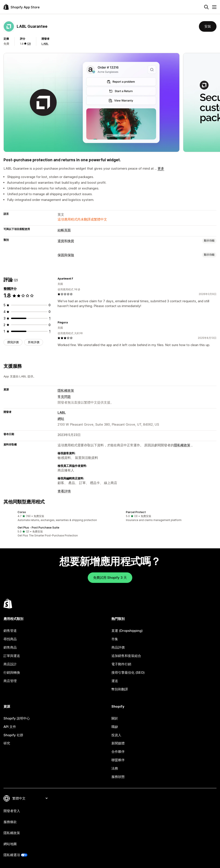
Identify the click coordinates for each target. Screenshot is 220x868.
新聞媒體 (118, 743)
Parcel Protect (136, 512)
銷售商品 (10, 647)
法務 (115, 768)
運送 (115, 681)
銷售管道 (10, 631)
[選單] (214, 7)
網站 (61, 419)
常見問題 (64, 397)
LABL (45, 44)
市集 (115, 639)
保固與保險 (66, 255)
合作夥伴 (118, 752)
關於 (115, 718)
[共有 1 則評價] (50, 318)
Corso (22, 512)
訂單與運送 (12, 656)
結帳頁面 (64, 230)
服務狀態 (118, 777)
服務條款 (10, 822)
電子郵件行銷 (121, 664)
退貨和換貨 (66, 241)
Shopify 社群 (13, 735)
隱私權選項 (12, 855)
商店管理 (10, 681)
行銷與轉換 (12, 672)
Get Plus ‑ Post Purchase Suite (38, 527)
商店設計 (10, 664)
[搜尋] (206, 7)
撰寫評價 (13, 342)
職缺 (115, 727)
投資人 (116, 735)
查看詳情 (64, 491)
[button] (56, 516)
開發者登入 (12, 811)
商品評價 (118, 647)
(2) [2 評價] (29, 44)
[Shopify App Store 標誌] (22, 7)
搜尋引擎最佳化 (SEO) (128, 672)
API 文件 (10, 727)
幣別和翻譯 (120, 689)
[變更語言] (30, 798)
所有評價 (34, 342)
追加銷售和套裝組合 (126, 656)
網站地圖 (10, 844)
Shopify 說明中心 (17, 718)
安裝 (208, 26)
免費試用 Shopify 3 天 (110, 578)
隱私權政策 (66, 390)
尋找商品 (10, 639)
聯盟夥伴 (118, 760)
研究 (7, 743)
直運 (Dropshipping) (127, 631)
